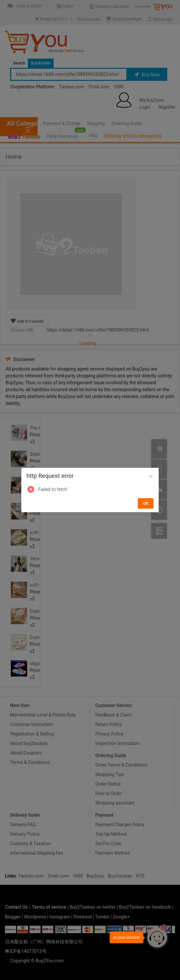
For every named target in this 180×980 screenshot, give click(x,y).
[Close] (151, 477)
